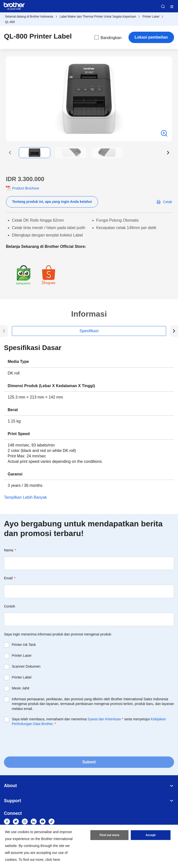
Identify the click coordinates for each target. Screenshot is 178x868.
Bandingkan (108, 37)
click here (53, 860)
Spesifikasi (89, 331)
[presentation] (42, 741)
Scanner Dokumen (26, 666)
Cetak (167, 202)
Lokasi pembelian (151, 37)
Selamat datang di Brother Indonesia (29, 17)
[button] (10, 153)
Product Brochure (26, 188)
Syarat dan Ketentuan (104, 719)
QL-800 (10, 22)
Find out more (109, 835)
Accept (151, 835)
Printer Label (151, 17)
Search (163, 6)
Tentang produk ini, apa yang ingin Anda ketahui (52, 202)
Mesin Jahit (21, 688)
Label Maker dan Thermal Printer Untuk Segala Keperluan (98, 17)
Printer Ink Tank (24, 645)
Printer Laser (22, 656)
